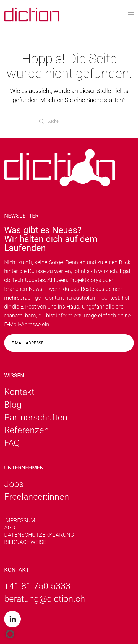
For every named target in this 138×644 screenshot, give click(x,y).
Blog (13, 405)
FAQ (12, 443)
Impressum (20, 520)
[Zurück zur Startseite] (32, 15)
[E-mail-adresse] (69, 343)
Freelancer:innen (37, 497)
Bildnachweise (25, 542)
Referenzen (27, 430)
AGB (10, 527)
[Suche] (69, 121)
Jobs (14, 484)
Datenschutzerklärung (39, 535)
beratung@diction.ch (45, 599)
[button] (131, 15)
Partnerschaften (36, 417)
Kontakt (19, 392)
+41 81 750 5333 (37, 586)
